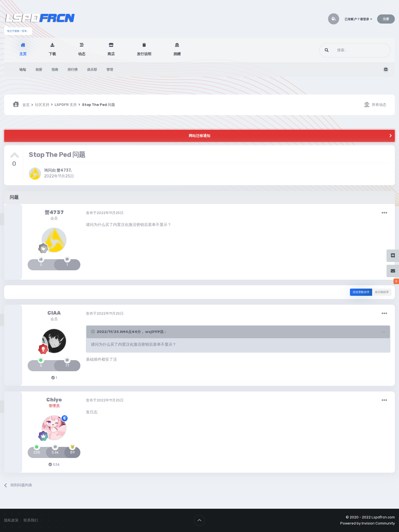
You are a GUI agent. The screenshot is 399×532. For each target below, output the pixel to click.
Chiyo (54, 400)
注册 (386, 19)
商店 (111, 54)
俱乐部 (92, 70)
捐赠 (177, 54)
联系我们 (31, 520)
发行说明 (144, 54)
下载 (52, 54)
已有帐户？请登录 (358, 19)
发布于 (105, 213)
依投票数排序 (361, 292)
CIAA (54, 313)
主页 (23, 54)
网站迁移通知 (199, 136)
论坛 (23, 70)
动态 (82, 54)
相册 (39, 70)
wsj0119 (153, 332)
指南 (55, 70)
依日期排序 (382, 292)
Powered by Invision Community (368, 523)
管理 (110, 70)
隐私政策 (11, 520)
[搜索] (345, 50)
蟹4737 (64, 170)
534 (54, 464)
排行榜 (73, 70)
